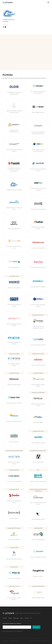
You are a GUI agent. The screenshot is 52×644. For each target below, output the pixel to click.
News (22, 618)
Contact (27, 618)
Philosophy (16, 618)
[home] (7, 2)
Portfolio (5, 618)
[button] (48, 2)
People (10, 618)
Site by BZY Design (14, 641)
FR (31, 618)
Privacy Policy (5, 641)
